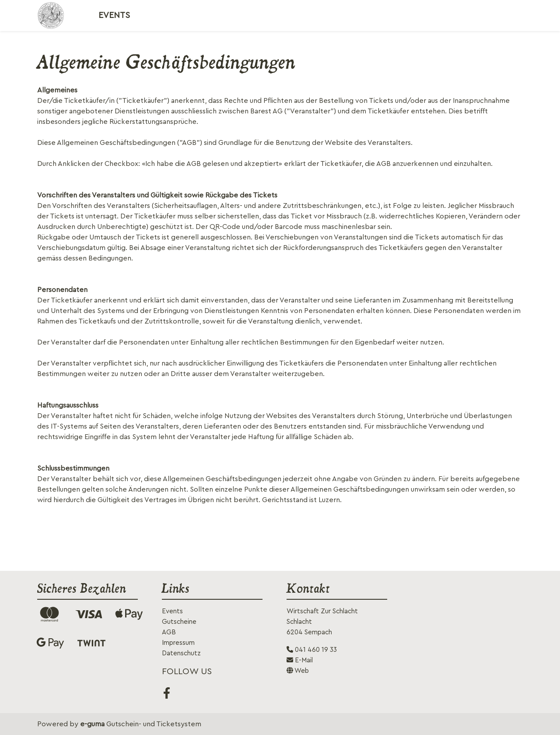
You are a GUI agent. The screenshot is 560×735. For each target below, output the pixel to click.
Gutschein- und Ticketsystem (141, 724)
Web (298, 671)
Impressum (178, 643)
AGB (169, 632)
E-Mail (300, 660)
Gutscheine (179, 622)
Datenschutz (181, 653)
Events (114, 15)
